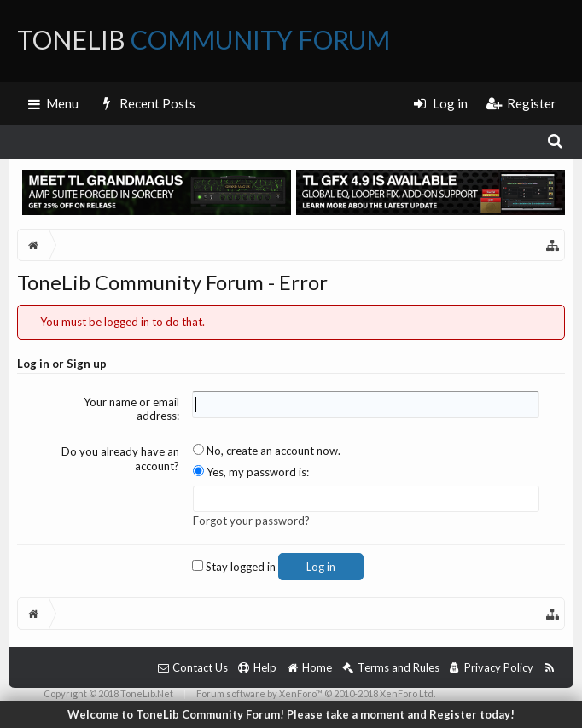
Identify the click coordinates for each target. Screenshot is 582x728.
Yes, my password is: (251, 472)
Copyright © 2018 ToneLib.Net (108, 693)
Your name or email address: (131, 409)
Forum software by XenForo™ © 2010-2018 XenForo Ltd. (316, 693)
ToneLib (204, 39)
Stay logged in (234, 567)
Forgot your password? (251, 521)
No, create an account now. (267, 451)
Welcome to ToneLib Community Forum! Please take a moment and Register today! (291, 714)
